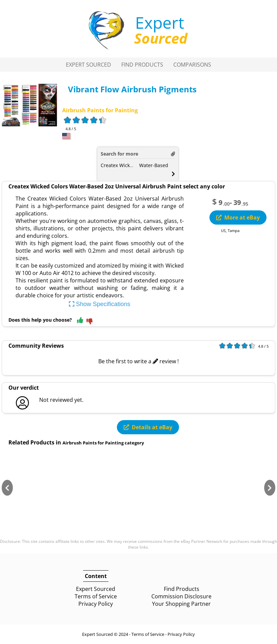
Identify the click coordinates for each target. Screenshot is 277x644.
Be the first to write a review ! (138, 361)
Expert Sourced (89, 65)
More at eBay (238, 217)
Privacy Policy (96, 604)
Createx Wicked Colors (126, 165)
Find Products (142, 65)
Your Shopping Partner (181, 604)
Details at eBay (148, 427)
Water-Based (154, 165)
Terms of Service (96, 596)
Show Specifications (100, 304)
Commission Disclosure (181, 596)
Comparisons (192, 65)
